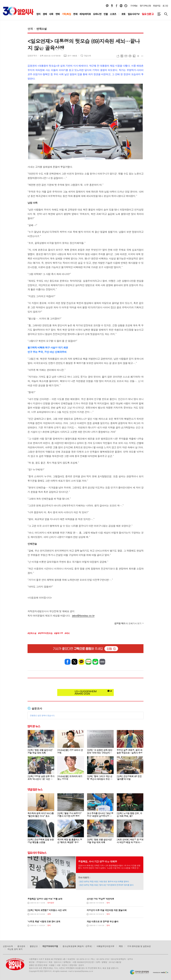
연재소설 (42, 29)
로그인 (165, 6)
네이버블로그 (121, 6)
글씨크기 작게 (142, 56)
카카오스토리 (112, 6)
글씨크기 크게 (138, 56)
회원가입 (157, 6)
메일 (126, 56)
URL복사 (118, 56)
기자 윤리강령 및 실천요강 (139, 946)
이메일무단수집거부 (105, 946)
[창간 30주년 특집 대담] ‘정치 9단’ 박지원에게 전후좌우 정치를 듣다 (106, 885)
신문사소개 (8, 946)
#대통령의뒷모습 (45, 633)
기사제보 (134, 6)
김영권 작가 (32, 56)
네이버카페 (95, 662)
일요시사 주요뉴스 (37, 853)
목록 (122, 56)
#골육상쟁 (59, 633)
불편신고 (34, 946)
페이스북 (117, 6)
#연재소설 (32, 633)
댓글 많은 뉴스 (35, 790)
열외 (126, 6)
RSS (121, 946)
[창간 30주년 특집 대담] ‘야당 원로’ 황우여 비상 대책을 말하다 (104, 881)
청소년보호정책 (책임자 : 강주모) (77, 946)
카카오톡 (81, 662)
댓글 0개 (87, 56)
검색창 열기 (166, 14)
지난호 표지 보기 (15, 949)
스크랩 (134, 56)
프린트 (130, 56)
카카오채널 (107, 6)
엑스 (74, 662)
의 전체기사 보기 (128, 623)
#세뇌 (67, 633)
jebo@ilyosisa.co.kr (83, 616)
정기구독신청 (145, 6)
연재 (30, 29)
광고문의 (21, 946)
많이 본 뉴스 (34, 726)
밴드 (102, 662)
